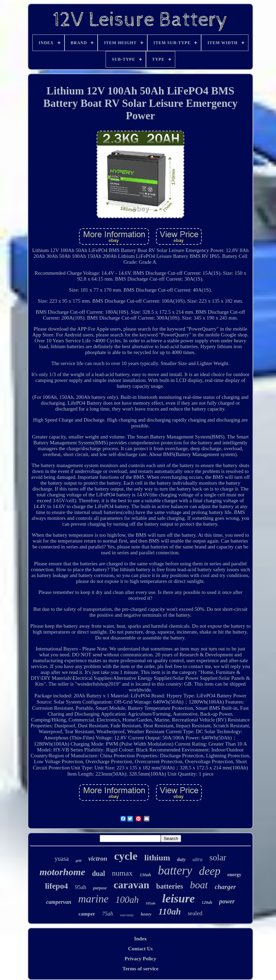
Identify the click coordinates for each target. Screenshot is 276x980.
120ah (207, 902)
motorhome (62, 872)
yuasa (62, 859)
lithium (157, 858)
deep (210, 871)
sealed (195, 913)
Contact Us (140, 949)
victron (98, 858)
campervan (59, 902)
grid (78, 861)
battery (175, 871)
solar (218, 857)
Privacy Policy (140, 959)
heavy (146, 914)
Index (141, 939)
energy (234, 875)
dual (99, 873)
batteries (170, 886)
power (227, 901)
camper (87, 914)
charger (225, 887)
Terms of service (140, 969)
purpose (100, 888)
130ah (145, 875)
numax (122, 873)
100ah (127, 900)
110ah (170, 912)
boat (199, 885)
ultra (198, 859)
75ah (108, 914)
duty (181, 860)
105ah (150, 903)
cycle (126, 856)
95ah (81, 887)
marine (93, 899)
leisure (178, 898)
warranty (127, 915)
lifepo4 (56, 886)
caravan (131, 885)
